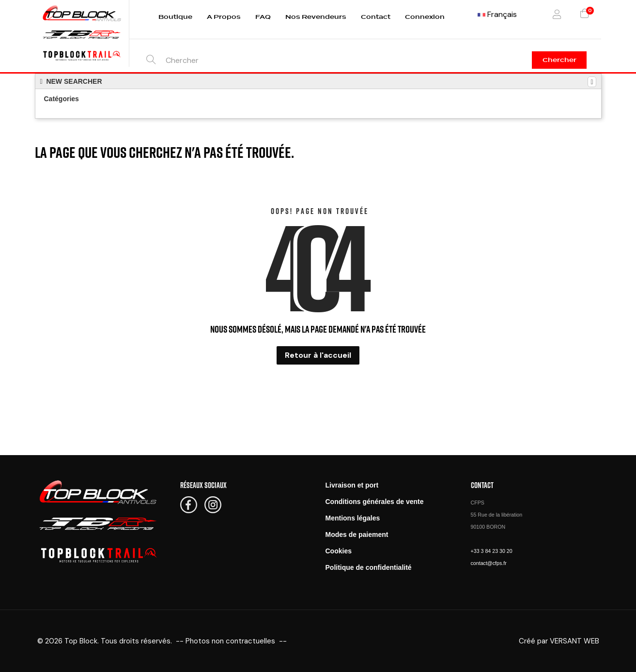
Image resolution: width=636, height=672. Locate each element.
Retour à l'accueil (318, 355)
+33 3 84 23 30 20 (492, 551)
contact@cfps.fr (489, 563)
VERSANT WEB (574, 641)
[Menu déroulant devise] (497, 15)
